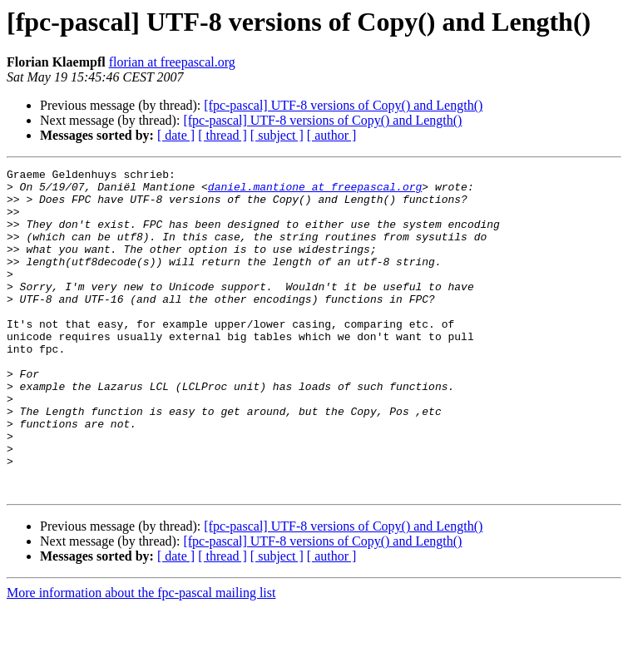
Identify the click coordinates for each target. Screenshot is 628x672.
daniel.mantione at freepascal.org (315, 191)
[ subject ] (277, 135)
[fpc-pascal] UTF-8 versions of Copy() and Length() (343, 105)
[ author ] (332, 135)
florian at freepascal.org (172, 62)
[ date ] (176, 135)
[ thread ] (223, 135)
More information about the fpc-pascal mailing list (141, 657)
